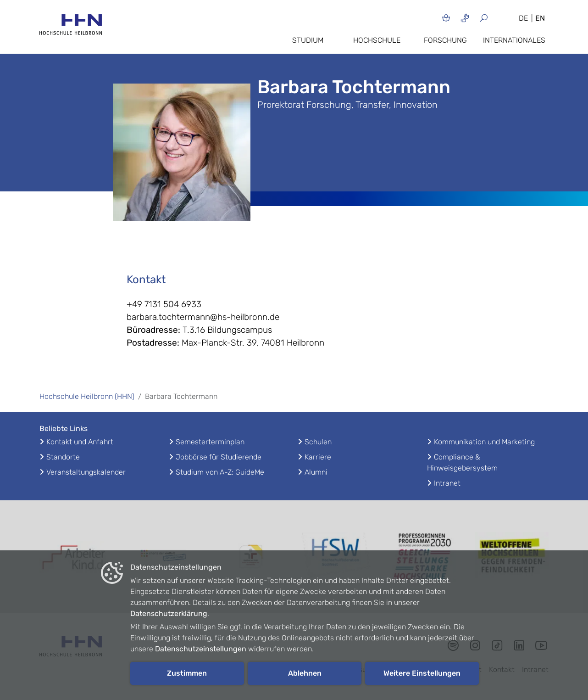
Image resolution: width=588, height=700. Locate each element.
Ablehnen (305, 673)
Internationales (514, 40)
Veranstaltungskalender (86, 472)
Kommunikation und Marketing (484, 442)
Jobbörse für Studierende (219, 457)
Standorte (63, 457)
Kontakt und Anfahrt (80, 442)
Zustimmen (187, 673)
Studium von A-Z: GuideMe (220, 472)
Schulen (318, 442)
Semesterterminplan (210, 442)
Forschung (445, 40)
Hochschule (377, 40)
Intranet (447, 483)
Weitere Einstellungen (422, 673)
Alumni (316, 472)
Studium (308, 40)
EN (540, 18)
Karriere (318, 457)
